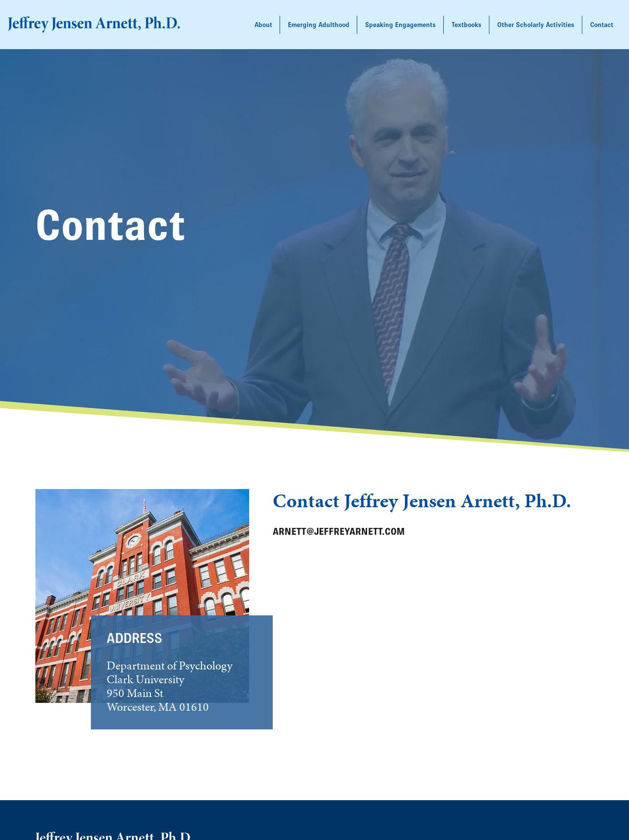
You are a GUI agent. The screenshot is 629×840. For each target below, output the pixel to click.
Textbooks (467, 25)
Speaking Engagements (400, 25)
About (263, 25)
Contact (602, 25)
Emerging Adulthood (319, 25)
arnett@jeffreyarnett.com (339, 531)
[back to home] (94, 25)
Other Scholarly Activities (536, 25)
